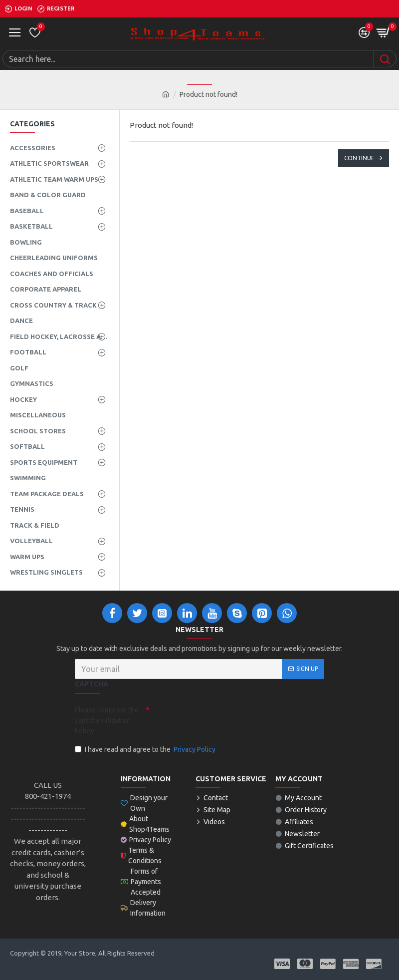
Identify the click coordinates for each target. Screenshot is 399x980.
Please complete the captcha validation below (107, 720)
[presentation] (219, 719)
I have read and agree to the (146, 750)
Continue (359, 158)
